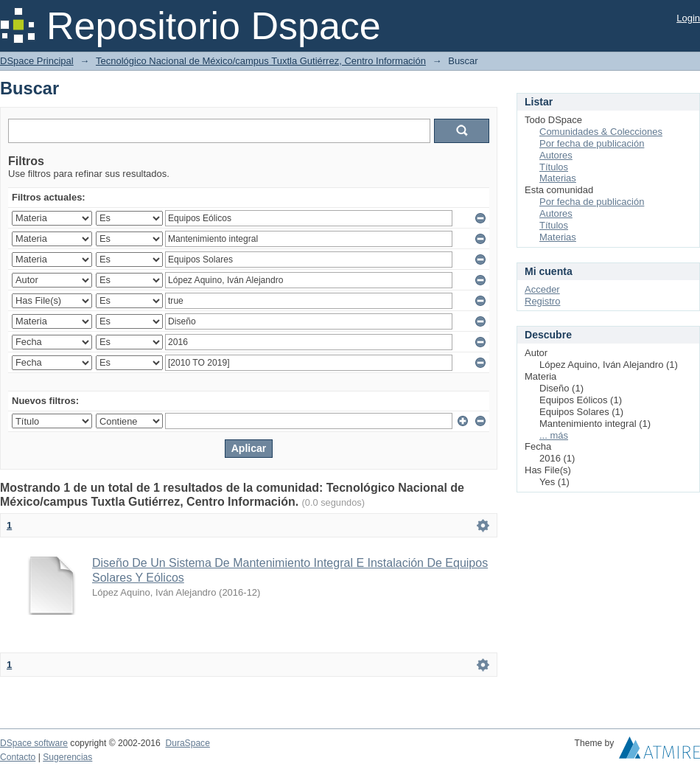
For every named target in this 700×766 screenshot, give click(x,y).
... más (554, 435)
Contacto (18, 757)
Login (688, 18)
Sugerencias (67, 757)
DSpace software (34, 743)
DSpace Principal (37, 61)
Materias (558, 178)
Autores (556, 155)
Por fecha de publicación (592, 143)
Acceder (542, 289)
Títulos (554, 167)
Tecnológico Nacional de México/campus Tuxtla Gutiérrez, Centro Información (261, 61)
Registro (542, 301)
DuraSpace (187, 743)
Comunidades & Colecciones (601, 132)
